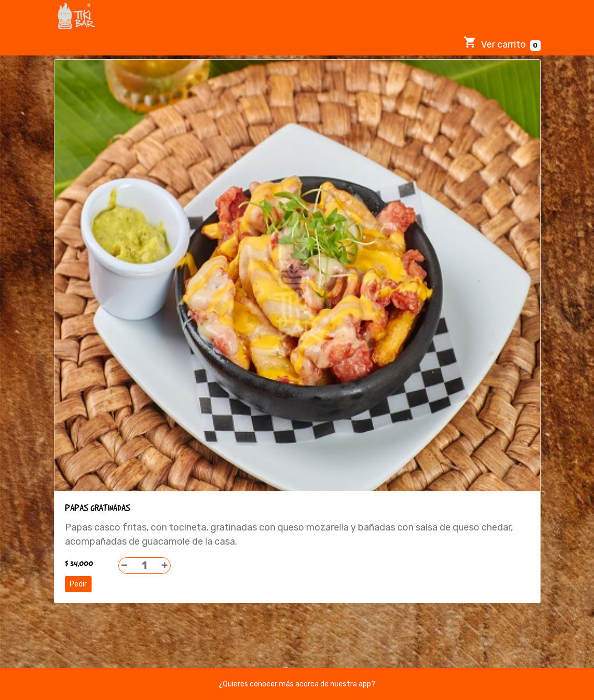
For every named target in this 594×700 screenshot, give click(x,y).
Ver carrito (502, 43)
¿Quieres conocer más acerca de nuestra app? (297, 684)
